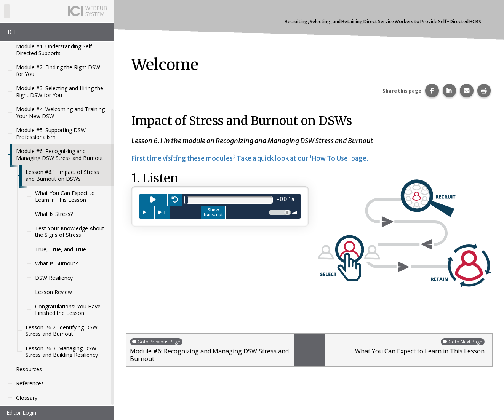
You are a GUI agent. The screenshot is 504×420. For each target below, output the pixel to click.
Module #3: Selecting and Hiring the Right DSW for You (60, 92)
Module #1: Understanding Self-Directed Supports (55, 50)
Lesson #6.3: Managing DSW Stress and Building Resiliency (62, 352)
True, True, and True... (62, 249)
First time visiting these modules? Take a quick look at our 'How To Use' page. (258, 158)
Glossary (27, 398)
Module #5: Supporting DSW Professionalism (51, 133)
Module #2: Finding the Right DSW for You (58, 71)
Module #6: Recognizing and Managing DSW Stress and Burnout (60, 154)
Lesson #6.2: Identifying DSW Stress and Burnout (62, 331)
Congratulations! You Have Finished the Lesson (68, 310)
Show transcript (213, 212)
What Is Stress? (54, 214)
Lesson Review (54, 292)
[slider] (186, 200)
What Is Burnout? (56, 263)
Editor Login (21, 413)
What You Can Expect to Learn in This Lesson (65, 196)
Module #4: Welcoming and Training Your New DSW (60, 113)
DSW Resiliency (54, 278)
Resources (29, 369)
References (30, 383)
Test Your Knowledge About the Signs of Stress (70, 232)
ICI (11, 32)
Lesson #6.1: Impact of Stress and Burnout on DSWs (62, 175)
